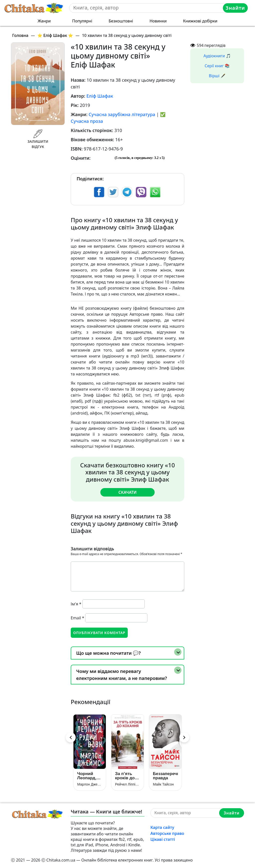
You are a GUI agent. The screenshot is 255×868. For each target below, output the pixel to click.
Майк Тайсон (163, 784)
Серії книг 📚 (217, 66)
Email (77, 618)
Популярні (82, 21)
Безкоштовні (121, 21)
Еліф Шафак (100, 96)
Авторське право (167, 833)
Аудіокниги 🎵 (217, 56)
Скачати (127, 492)
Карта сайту (162, 827)
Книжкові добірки (200, 21)
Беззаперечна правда (165, 776)
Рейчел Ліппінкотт (127, 784)
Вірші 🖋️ (217, 76)
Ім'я (76, 604)
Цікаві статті (163, 839)
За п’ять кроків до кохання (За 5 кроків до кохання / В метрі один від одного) (127, 776)
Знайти (235, 8)
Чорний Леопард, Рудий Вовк (89, 776)
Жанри (44, 21)
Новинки (158, 21)
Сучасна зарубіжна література (122, 114)
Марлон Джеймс (90, 784)
